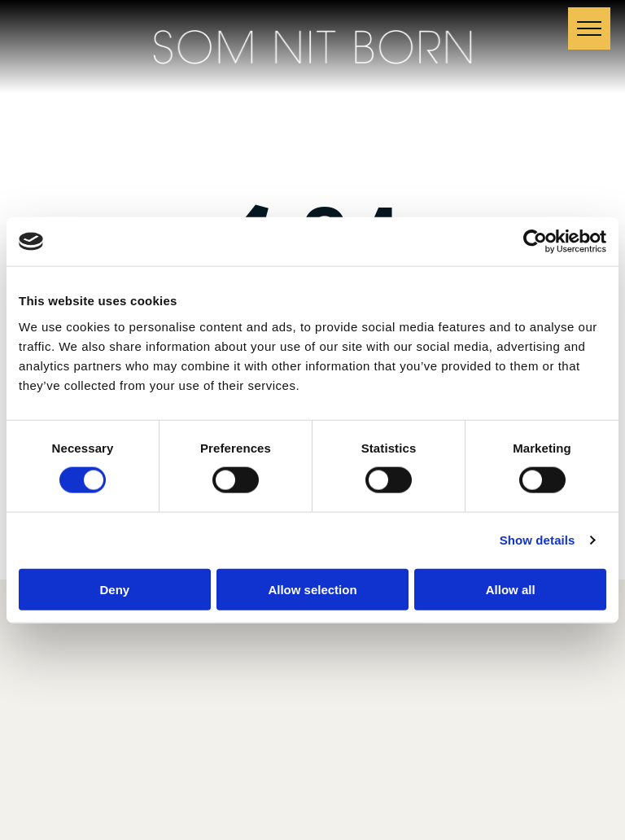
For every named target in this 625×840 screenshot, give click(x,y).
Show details (538, 540)
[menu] (589, 28)
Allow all (511, 589)
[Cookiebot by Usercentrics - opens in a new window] (535, 242)
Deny (114, 589)
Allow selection (312, 589)
